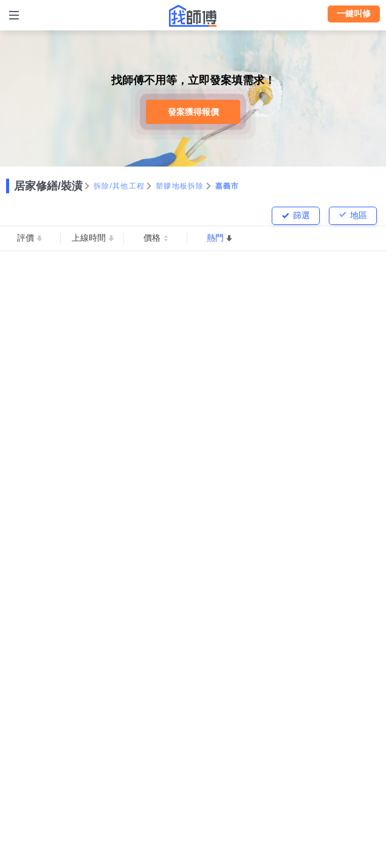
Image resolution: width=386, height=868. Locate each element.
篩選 (302, 215)
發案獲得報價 (193, 112)
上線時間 (89, 238)
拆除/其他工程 (119, 186)
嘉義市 (227, 186)
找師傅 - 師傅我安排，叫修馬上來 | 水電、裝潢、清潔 (193, 16)
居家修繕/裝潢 (48, 186)
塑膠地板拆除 (180, 186)
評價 (26, 238)
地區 (359, 215)
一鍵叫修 (354, 13)
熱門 (215, 238)
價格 (152, 238)
